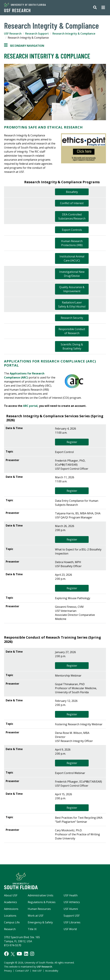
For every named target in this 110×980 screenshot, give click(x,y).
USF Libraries (72, 922)
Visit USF (37, 971)
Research (10, 929)
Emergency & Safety (40, 922)
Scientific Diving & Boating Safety (72, 346)
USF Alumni (71, 909)
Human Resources (39, 909)
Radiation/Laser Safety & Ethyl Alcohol (72, 304)
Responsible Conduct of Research (72, 331)
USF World (70, 929)
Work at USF (36, 916)
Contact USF (22, 971)
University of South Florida (25, 5)
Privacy (8, 971)
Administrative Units (41, 895)
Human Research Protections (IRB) (72, 243)
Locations (10, 916)
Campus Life (12, 922)
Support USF (72, 916)
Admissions (11, 909)
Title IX (32, 929)
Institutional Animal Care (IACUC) (72, 258)
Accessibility (52, 971)
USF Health (71, 895)
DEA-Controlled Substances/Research (72, 216)
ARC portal (30, 406)
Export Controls (72, 230)
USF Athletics (72, 902)
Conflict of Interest (72, 203)
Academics (11, 902)
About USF (11, 895)
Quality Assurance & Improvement (72, 289)
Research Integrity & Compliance (74, 34)
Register (72, 442)
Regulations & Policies (42, 902)
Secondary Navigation (24, 46)
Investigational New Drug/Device (72, 274)
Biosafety (72, 192)
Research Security (72, 318)
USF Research (17, 10)
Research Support (37, 34)
